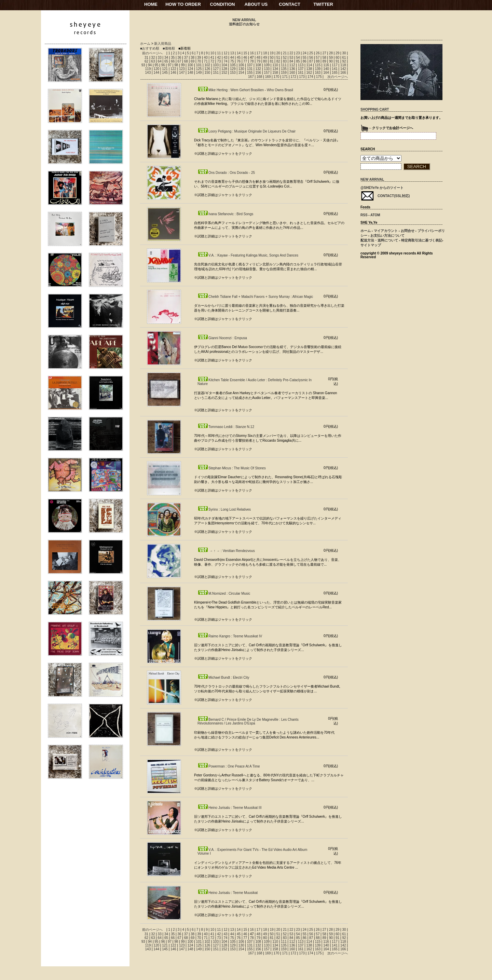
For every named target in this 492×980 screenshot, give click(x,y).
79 (258, 61)
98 (176, 65)
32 (153, 58)
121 (165, 69)
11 (219, 53)
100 (190, 65)
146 (173, 73)
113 (301, 65)
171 (285, 77)
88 (318, 61)
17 (258, 53)
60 (337, 58)
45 (239, 58)
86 (305, 61)
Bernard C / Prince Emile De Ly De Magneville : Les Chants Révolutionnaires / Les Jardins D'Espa (248, 721)
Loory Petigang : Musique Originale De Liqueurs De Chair (247, 131)
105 (233, 65)
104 (224, 65)
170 (277, 77)
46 (245, 58)
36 (179, 58)
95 (156, 65)
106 (241, 65)
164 (326, 73)
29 (337, 53)
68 (186, 61)
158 (275, 73)
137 (301, 69)
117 (335, 65)
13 (232, 53)
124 (190, 69)
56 (311, 58)
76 (239, 61)
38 (193, 58)
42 (219, 58)
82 (278, 61)
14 (239, 53)
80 (265, 61)
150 (207, 73)
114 (309, 65)
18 (265, 53)
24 (305, 53)
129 (233, 69)
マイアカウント (386, 231)
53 (291, 58)
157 (267, 73)
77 (245, 61)
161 (301, 73)
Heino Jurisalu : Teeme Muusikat (228, 893)
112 (292, 65)
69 (193, 61)
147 (182, 73)
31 (146, 58)
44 (232, 58)
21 (285, 53)
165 (335, 73)
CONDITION (223, 4)
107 (250, 65)
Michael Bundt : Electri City (223, 678)
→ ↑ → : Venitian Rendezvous (226, 551)
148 (190, 73)
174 (310, 77)
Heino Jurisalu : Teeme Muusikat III (229, 808)
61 (344, 58)
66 (173, 61)
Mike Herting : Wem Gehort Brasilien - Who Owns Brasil (245, 90)
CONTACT (290, 4)
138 (309, 69)
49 (265, 58)
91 (337, 61)
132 (258, 69)
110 (275, 65)
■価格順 (169, 48)
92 (344, 61)
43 (225, 58)
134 (275, 69)
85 (298, 61)
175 (319, 77)
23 (298, 53)
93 (143, 65)
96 (163, 65)
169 (268, 77)
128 (224, 69)
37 (186, 58)
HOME (151, 4)
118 (343, 65)
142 (343, 69)
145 (165, 73)
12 (225, 53)
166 (343, 73)
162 (309, 73)
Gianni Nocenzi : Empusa (222, 338)
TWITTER (323, 4)
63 (153, 61)
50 (271, 58)
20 (278, 53)
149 (199, 73)
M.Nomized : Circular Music (224, 593)
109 (267, 65)
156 (258, 73)
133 (267, 69)
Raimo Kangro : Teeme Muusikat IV (230, 636)
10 (212, 53)
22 (291, 53)
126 (207, 69)
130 (241, 69)
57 (318, 58)
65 (166, 61)
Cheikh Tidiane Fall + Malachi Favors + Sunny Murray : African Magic (255, 297)
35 (173, 58)
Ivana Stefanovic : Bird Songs (225, 214)
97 (170, 65)
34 (166, 58)
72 (212, 61)
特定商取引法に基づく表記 (422, 240)
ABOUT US (256, 4)
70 (199, 61)
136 (292, 69)
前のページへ (152, 53)
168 (259, 77)
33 (160, 58)
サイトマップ (371, 245)
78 (252, 61)
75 (232, 61)
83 (285, 61)
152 (224, 73)
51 (278, 58)
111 (284, 65)
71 (206, 61)
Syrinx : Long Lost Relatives (224, 509)
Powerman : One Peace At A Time (229, 766)
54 (298, 58)
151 (216, 73)
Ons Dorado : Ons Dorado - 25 (226, 173)
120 (156, 69)
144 (156, 73)
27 (324, 53)
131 (250, 69)
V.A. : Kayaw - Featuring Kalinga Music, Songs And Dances (248, 255)
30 (344, 53)
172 (293, 77)
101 (199, 65)
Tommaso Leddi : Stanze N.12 (226, 427)
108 (258, 65)
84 (291, 61)
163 (318, 73)
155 (250, 73)
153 (233, 73)
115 (318, 65)
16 (252, 53)
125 (199, 69)
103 (216, 65)
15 (245, 53)
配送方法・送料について (379, 240)
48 (258, 58)
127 (216, 69)
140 (326, 69)
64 (160, 61)
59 (331, 58)
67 (179, 61)
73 (219, 61)
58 (324, 58)
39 (199, 58)
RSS (364, 215)
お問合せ (408, 231)
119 (148, 69)
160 (292, 73)
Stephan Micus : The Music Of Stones (232, 468)
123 (182, 69)
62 (146, 61)
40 (206, 58)
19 (271, 53)
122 (173, 69)
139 (318, 69)
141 (335, 69)
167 (251, 77)
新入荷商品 (163, 44)
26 (318, 53)
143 (148, 73)
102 (207, 65)
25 (311, 53)
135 (284, 69)
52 (285, 58)
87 (311, 61)
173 (302, 77)
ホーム (145, 44)
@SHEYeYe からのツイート (382, 188)
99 (183, 65)
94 (150, 65)
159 (284, 73)
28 (331, 53)
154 (241, 73)
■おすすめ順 (150, 48)
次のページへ (338, 77)
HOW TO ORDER (183, 4)
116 (326, 65)
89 (324, 61)
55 (305, 58)
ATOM (375, 215)
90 (331, 61)
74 (225, 61)
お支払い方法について (387, 236)
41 (212, 58)
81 (271, 61)
